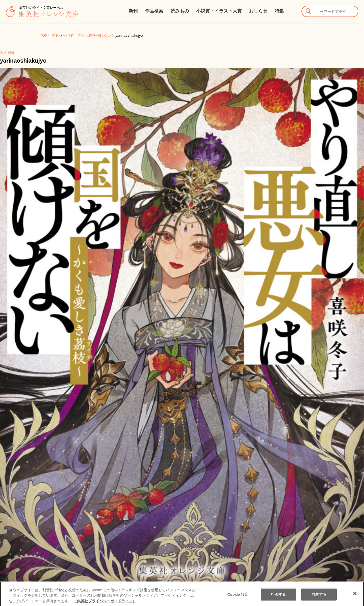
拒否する (279, 598)
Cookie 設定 (238, 598)
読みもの (180, 11)
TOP (44, 35)
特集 (279, 11)
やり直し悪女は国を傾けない (87, 35)
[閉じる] (355, 598)
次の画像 (7, 53)
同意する (319, 598)
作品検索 (154, 11)
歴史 (55, 35)
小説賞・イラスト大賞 (219, 11)
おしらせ (258, 11)
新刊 (133, 11)
